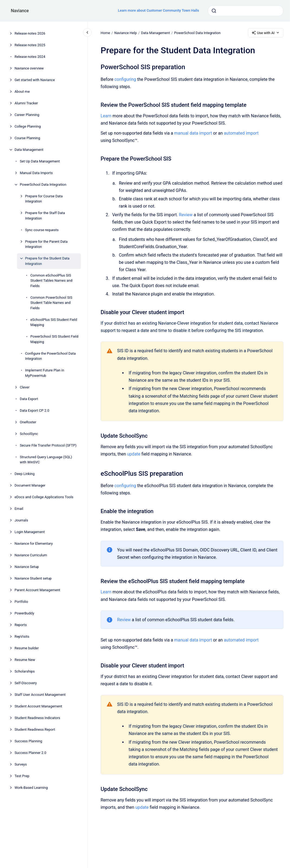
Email (19, 509)
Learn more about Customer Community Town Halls (158, 10)
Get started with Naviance (35, 80)
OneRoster (28, 422)
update (134, 454)
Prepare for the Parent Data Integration (46, 244)
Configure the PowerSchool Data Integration (50, 356)
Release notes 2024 (30, 57)
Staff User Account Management (40, 695)
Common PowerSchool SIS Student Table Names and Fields (51, 303)
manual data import (193, 133)
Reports (21, 625)
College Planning (28, 126)
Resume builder (27, 648)
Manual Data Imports (36, 173)
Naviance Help (125, 33)
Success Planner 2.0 (30, 753)
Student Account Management (38, 706)
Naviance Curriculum (31, 555)
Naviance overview (29, 68)
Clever (25, 387)
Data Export (29, 399)
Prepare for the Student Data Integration (47, 261)
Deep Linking (25, 474)
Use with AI (266, 33)
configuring (125, 79)
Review (186, 215)
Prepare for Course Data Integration (44, 199)
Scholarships (25, 671)
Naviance (20, 11)
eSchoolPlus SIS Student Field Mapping (54, 322)
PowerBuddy (24, 613)
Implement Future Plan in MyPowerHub (45, 373)
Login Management (30, 532)
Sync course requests (42, 230)
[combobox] (246, 11)
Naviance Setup (27, 567)
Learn (106, 116)
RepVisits (22, 636)
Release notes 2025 (30, 45)
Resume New (25, 660)
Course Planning (27, 138)
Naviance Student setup (33, 578)
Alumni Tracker (26, 103)
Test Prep (22, 776)
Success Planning (28, 741)
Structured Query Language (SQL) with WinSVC (46, 460)
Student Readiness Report (35, 729)
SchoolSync (29, 434)
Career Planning (27, 115)
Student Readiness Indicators (37, 718)
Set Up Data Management (40, 161)
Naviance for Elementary (34, 543)
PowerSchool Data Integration (43, 184)
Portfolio (21, 602)
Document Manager (30, 485)
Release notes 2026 (30, 33)
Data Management (29, 150)
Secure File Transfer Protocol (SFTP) (48, 445)
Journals (21, 520)
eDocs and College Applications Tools (44, 497)
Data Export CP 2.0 (34, 410)
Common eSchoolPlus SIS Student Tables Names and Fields (51, 281)
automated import (241, 133)
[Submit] (214, 11)
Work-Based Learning (31, 788)
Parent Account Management (37, 590)
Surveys (21, 764)
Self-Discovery (26, 683)
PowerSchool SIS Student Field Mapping (54, 339)
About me (22, 92)
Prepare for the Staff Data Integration (45, 216)
